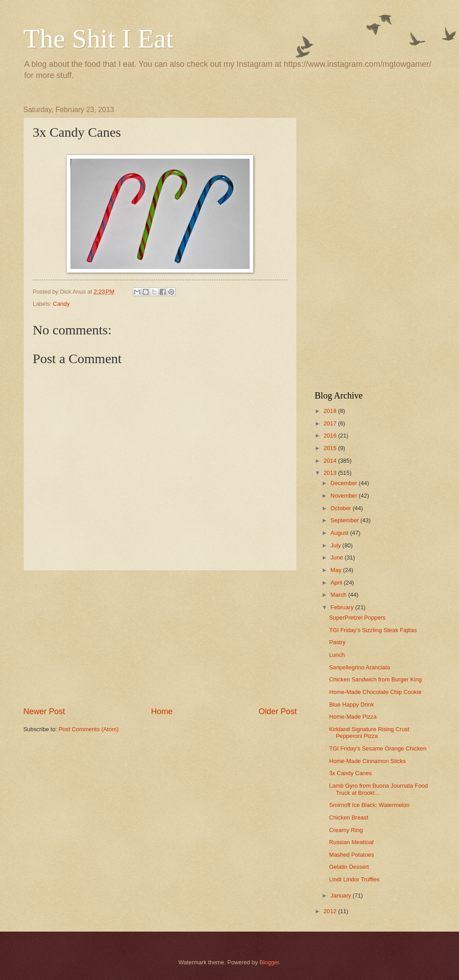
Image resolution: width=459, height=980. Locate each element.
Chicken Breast (349, 817)
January (341, 895)
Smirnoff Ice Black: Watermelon (369, 805)
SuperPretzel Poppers (357, 618)
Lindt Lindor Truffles (354, 879)
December (344, 483)
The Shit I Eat (98, 39)
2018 (331, 411)
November (344, 496)
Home (162, 711)
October (341, 508)
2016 (331, 436)
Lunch (337, 655)
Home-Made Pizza (353, 717)
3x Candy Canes (350, 773)
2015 (331, 448)
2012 (331, 911)
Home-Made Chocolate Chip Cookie (375, 692)
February (343, 607)
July (336, 545)
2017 (331, 423)
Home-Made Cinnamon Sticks (367, 761)
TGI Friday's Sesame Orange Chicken (378, 748)
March (339, 595)
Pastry (337, 642)
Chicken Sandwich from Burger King (375, 679)
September (345, 520)
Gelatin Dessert (349, 867)
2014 (331, 461)
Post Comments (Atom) (89, 729)
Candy (61, 304)
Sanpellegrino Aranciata (359, 667)
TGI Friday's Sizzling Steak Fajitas (373, 630)
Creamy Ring (346, 830)
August (340, 533)
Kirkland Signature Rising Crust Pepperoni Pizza (369, 733)
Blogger (269, 962)
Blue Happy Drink (351, 705)
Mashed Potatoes (351, 855)
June (338, 557)
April (337, 583)
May (337, 570)
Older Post (278, 711)
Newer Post (44, 711)
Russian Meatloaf (351, 842)
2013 (331, 473)
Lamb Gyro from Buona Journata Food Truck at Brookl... (378, 789)
